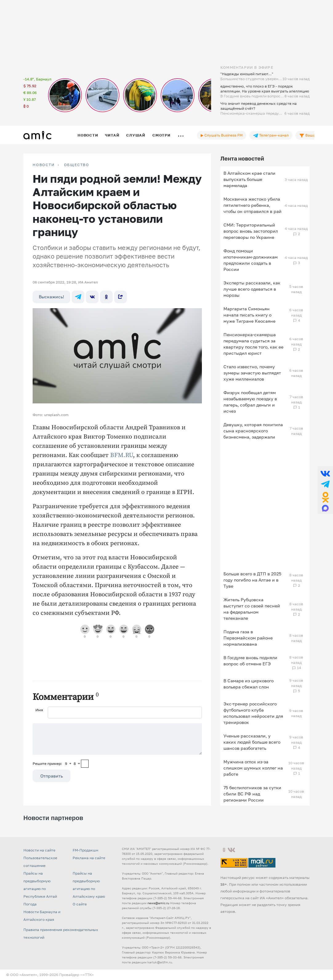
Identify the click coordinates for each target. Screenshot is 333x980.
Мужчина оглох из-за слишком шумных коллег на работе (253, 768)
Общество (77, 165)
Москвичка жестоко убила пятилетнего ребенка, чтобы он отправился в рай (253, 205)
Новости (88, 135)
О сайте (80, 904)
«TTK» (88, 975)
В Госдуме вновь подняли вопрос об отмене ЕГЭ (250, 661)
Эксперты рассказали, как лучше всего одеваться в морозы (252, 289)
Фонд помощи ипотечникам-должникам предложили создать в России (251, 260)
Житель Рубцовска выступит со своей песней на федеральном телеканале (252, 609)
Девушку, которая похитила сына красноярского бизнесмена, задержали (253, 431)
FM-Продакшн (85, 850)
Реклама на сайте (89, 858)
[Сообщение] (117, 739)
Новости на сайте (39, 850)
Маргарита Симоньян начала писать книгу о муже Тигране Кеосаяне (249, 315)
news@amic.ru (158, 903)
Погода (30, 904)
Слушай (136, 135)
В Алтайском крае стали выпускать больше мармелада (249, 179)
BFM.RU (122, 455)
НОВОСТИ (44, 165)
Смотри (161, 135)
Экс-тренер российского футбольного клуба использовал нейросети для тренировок (253, 713)
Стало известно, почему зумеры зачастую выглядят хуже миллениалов (252, 373)
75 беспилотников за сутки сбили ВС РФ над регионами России (252, 794)
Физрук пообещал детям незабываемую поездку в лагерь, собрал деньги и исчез (250, 402)
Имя (39, 710)
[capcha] (85, 764)
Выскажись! (51, 297)
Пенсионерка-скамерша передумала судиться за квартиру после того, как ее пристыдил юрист (253, 344)
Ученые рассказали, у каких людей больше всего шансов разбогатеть (252, 742)
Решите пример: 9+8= (56, 764)
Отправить (52, 776)
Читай (112, 135)
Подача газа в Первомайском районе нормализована (248, 638)
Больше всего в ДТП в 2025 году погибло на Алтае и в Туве (252, 580)
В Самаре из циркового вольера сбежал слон (249, 684)
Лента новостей (242, 158)
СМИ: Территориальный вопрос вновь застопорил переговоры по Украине (251, 231)
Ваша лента (313, 135)
